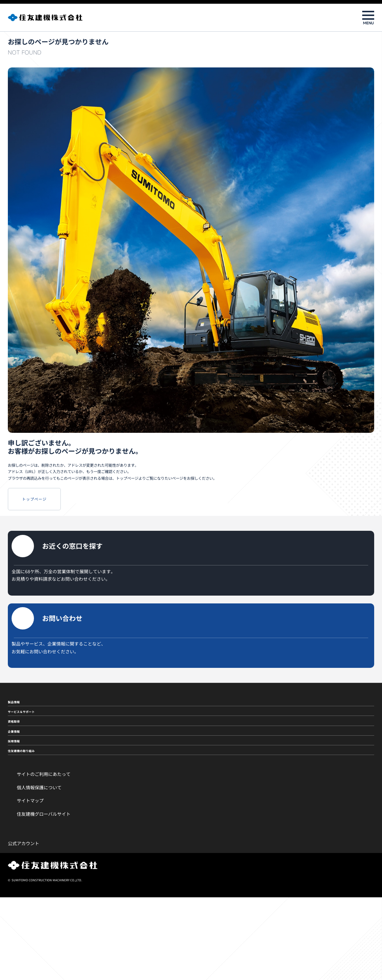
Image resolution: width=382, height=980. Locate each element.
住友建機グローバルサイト (44, 896)
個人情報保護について (39, 870)
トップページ (50, 521)
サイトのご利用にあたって (44, 856)
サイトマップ (30, 883)
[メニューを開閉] (368, 18)
